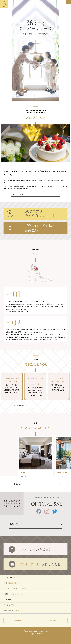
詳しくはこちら (18, 194)
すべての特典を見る (19, 406)
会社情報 (53, 620)
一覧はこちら (17, 484)
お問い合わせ (37, 611)
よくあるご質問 (37, 605)
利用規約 (18, 620)
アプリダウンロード (37, 589)
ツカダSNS (37, 600)
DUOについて (37, 577)
